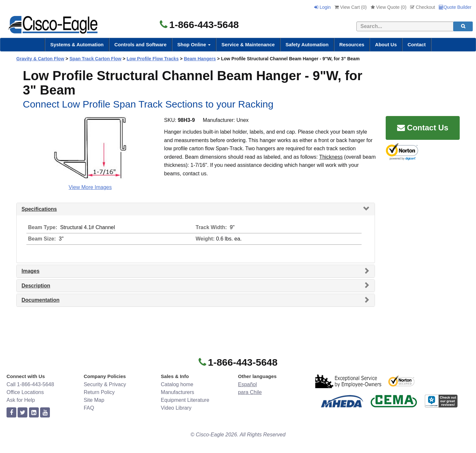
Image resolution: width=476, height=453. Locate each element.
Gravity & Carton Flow (40, 59)
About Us (386, 44)
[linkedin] (34, 413)
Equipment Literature (185, 400)
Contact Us (423, 128)
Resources (352, 44)
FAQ (89, 408)
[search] (463, 26)
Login (322, 7)
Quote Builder (455, 7)
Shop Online (194, 44)
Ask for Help (21, 400)
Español (247, 384)
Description (36, 286)
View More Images (90, 187)
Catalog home (177, 384)
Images (30, 271)
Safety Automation (307, 44)
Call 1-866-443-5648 (30, 384)
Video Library (176, 408)
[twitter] (22, 413)
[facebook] (11, 413)
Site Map (94, 400)
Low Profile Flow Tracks (152, 59)
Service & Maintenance (248, 44)
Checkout (423, 7)
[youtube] (45, 413)
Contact (417, 44)
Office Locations (25, 392)
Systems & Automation (77, 44)
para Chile (250, 392)
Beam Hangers (200, 59)
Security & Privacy (105, 384)
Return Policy (99, 392)
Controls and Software (141, 44)
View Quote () (389, 7)
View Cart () (350, 7)
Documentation (40, 300)
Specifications (39, 209)
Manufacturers (177, 392)
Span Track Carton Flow (95, 59)
